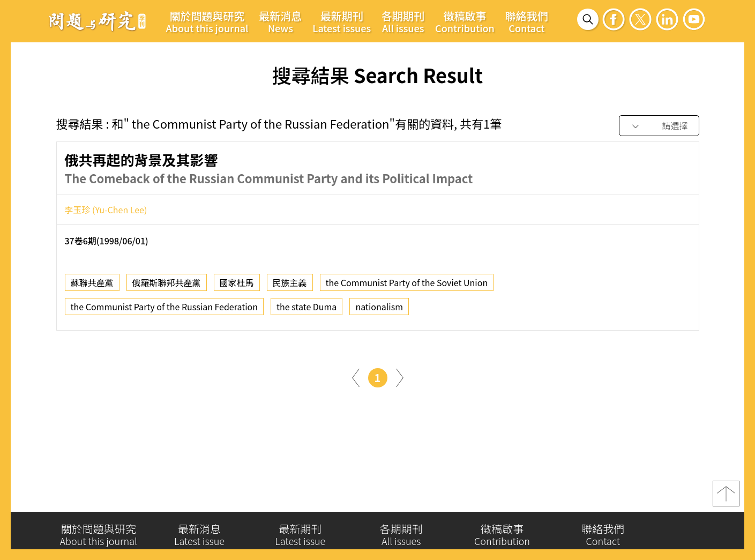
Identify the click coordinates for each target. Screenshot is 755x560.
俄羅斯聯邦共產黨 (167, 284)
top (726, 496)
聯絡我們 (527, 21)
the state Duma (307, 308)
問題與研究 (98, 21)
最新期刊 (342, 21)
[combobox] (659, 126)
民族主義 (290, 284)
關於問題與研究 (207, 21)
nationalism (379, 308)
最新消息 (280, 21)
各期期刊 (403, 21)
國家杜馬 (237, 284)
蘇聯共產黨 (92, 284)
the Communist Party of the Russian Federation (165, 308)
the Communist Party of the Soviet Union (407, 284)
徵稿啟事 (465, 21)
